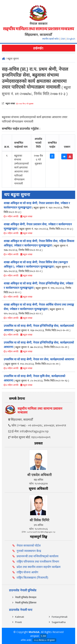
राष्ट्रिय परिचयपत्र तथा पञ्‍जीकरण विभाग (38, 561)
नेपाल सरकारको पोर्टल (29, 545)
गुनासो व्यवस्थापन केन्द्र (29, 551)
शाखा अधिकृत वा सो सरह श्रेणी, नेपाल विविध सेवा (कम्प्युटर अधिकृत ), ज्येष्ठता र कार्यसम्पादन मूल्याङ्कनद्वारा (37, 266)
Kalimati (20, 617)
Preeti (18, 622)
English (71, 39)
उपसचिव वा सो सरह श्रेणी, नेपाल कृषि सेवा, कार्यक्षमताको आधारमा (36, 378)
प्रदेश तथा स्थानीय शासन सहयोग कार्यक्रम (39, 567)
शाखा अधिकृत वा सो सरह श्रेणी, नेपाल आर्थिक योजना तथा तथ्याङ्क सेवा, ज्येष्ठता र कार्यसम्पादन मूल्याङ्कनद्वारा (39, 309)
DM (63, 39)
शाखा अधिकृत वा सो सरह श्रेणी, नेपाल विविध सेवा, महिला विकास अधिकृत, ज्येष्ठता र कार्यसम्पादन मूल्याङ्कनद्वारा (39, 245)
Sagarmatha (59, 622)
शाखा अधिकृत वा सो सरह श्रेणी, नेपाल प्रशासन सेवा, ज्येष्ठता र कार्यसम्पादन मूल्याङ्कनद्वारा (37, 207)
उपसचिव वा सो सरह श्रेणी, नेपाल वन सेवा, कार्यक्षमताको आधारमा (39, 361)
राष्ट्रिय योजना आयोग (27, 572)
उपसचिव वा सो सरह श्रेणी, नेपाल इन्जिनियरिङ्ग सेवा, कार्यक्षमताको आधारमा (39, 328)
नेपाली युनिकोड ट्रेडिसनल (26, 603)
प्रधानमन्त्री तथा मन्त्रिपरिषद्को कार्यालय (37, 556)
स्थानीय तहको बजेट (51, 39)
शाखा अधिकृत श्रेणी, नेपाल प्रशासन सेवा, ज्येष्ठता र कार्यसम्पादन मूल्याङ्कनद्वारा (38, 226)
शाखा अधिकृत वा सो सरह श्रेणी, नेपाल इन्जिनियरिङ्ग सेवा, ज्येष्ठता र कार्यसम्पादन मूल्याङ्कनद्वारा (38, 288)
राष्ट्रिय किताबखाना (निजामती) (32, 577)
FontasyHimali (60, 617)
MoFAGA (34, 632)
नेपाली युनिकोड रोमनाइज (26, 597)
